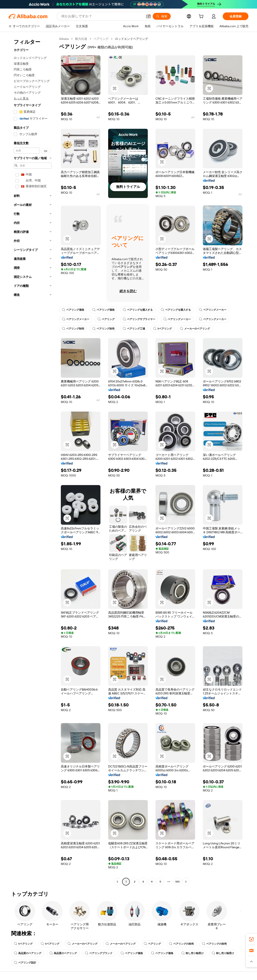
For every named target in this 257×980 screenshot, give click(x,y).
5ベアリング (162, 329)
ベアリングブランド (99, 953)
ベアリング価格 (73, 310)
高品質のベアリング (28, 953)
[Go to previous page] (117, 882)
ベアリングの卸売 (181, 944)
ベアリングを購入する (138, 310)
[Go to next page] (186, 882)
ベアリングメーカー (213, 310)
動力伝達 (81, 39)
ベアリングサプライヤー (139, 319)
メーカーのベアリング (195, 329)
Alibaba (64, 39)
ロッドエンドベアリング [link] (131, 39)
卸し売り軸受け (193, 953)
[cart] (202, 17)
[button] (148, 16)
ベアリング (101, 39)
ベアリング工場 (134, 329)
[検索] (162, 16)
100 (177, 882)
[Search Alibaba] (102, 16)
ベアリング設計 (25, 963)
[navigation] (33, 461)
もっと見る (21, 98)
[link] (251, 939)
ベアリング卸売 (73, 329)
